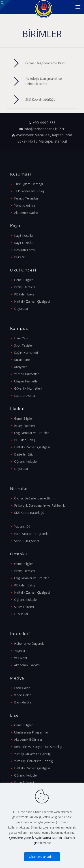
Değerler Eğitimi (26, 454)
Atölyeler (20, 367)
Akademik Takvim (27, 665)
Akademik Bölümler (28, 739)
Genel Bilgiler (24, 280)
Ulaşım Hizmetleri (27, 381)
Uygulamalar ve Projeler (31, 433)
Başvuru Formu (25, 250)
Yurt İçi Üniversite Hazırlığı (33, 754)
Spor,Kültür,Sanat (27, 541)
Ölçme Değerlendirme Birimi (35, 498)
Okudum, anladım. (42, 857)
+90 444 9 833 (44, 123)
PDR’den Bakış (25, 440)
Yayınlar (20, 651)
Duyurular (21, 309)
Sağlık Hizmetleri (26, 353)
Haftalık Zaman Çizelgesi (32, 301)
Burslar (19, 257)
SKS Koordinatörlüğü (29, 513)
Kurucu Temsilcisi (27, 198)
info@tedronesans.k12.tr (44, 129)
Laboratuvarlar (25, 396)
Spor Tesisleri (24, 345)
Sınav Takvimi (24, 607)
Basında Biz (23, 702)
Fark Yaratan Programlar (32, 534)
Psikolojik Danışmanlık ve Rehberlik (39, 505)
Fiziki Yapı (21, 338)
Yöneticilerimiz (25, 205)
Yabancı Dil (22, 526)
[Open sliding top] (5, 5)
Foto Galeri (22, 688)
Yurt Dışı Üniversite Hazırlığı (34, 761)
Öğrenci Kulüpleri (26, 461)
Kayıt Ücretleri (24, 243)
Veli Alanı (20, 658)
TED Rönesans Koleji (29, 191)
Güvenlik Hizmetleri (28, 388)
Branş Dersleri (24, 287)
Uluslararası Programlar (31, 732)
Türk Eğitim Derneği (28, 184)
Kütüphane (22, 360)
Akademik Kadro (26, 213)
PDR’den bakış (24, 294)
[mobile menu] (78, 7)
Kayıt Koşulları (24, 235)
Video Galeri (23, 695)
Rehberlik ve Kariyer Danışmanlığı (38, 747)
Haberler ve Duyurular (30, 643)
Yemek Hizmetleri (27, 374)
